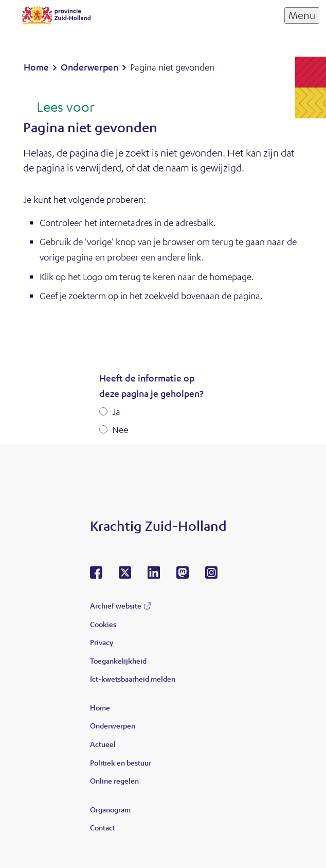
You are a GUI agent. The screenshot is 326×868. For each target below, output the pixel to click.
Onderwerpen (113, 725)
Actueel (103, 744)
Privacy (102, 642)
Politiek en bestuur (121, 762)
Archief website (116, 605)
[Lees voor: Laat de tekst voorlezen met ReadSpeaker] (59, 108)
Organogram (110, 809)
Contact (103, 827)
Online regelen (114, 780)
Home (100, 707)
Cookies (103, 624)
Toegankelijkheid (118, 661)
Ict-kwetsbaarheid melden (133, 679)
